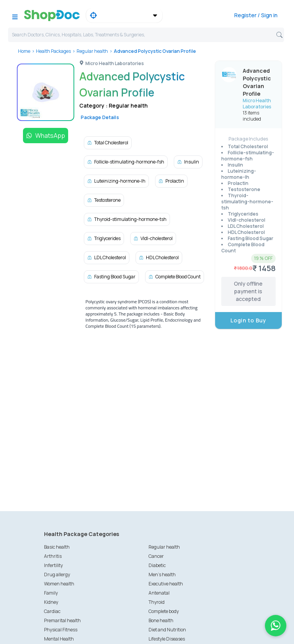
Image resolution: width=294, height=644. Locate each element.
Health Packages (53, 51)
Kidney (51, 602)
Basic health (57, 547)
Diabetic (157, 565)
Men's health (162, 575)
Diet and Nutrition (167, 630)
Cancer (156, 556)
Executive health (166, 584)
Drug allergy (57, 575)
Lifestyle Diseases (167, 639)
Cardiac (52, 611)
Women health (59, 584)
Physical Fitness (61, 630)
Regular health (92, 51)
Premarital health (62, 620)
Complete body (164, 611)
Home (24, 51)
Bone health (161, 620)
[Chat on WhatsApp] (276, 626)
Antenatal (159, 593)
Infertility (53, 565)
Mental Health (59, 639)
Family (51, 593)
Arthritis (53, 556)
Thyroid (157, 602)
